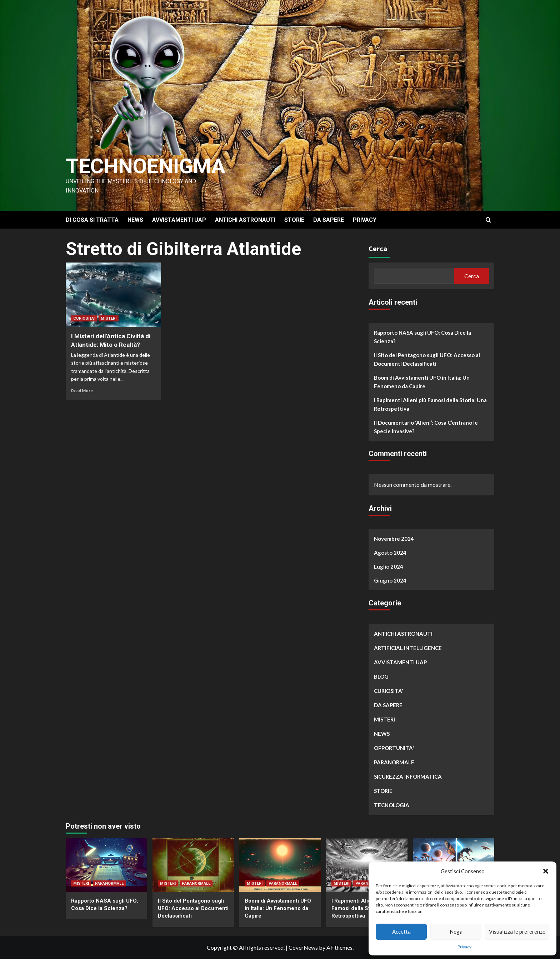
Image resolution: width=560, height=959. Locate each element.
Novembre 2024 (394, 539)
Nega (456, 931)
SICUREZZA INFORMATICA (408, 776)
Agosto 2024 (390, 553)
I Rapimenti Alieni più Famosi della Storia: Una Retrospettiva (430, 404)
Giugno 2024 (390, 580)
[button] (546, 871)
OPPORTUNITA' (394, 748)
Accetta (401, 931)
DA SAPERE (329, 220)
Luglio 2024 (389, 566)
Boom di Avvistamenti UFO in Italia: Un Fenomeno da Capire (422, 382)
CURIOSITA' (84, 318)
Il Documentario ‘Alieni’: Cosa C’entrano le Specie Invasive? (426, 427)
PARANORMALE (394, 762)
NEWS (135, 220)
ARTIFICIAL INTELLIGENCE (408, 648)
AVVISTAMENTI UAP (179, 220)
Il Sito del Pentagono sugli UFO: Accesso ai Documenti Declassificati (427, 359)
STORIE (294, 220)
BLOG (381, 676)
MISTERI (109, 318)
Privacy (464, 947)
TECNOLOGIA (392, 805)
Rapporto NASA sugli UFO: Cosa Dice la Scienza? (422, 337)
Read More (82, 391)
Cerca (378, 248)
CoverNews (303, 947)
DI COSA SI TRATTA (92, 220)
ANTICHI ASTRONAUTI (245, 220)
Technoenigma (149, 166)
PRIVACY (365, 220)
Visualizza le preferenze (517, 931)
